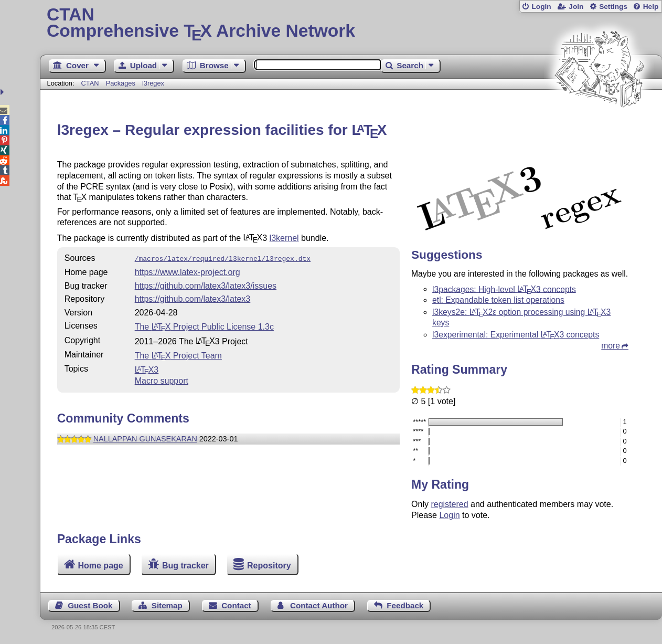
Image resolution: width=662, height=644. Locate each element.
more (611, 346)
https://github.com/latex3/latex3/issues (206, 285)
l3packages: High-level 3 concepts (504, 289)
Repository (269, 566)
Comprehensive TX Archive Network (351, 24)
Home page (100, 566)
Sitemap (167, 605)
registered (449, 504)
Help (651, 7)
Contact (236, 605)
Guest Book (90, 605)
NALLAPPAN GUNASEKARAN (145, 438)
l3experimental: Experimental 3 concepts (516, 335)
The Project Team (178, 355)
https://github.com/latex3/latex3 (193, 298)
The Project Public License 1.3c (204, 326)
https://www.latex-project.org (188, 271)
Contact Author (319, 605)
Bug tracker (185, 566)
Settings (613, 7)
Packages (122, 83)
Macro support (162, 380)
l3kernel (284, 237)
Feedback (405, 605)
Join (576, 7)
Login (541, 7)
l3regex (153, 83)
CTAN (90, 83)
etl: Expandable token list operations (498, 300)
